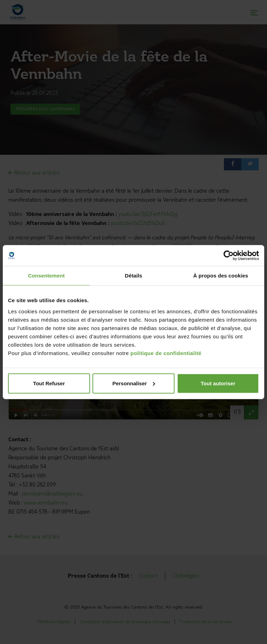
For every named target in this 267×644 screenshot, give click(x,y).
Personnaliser (134, 383)
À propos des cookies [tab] (221, 276)
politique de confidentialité (166, 353)
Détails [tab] (133, 276)
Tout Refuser (49, 383)
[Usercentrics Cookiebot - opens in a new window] (229, 256)
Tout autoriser (218, 383)
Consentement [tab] (46, 276)
